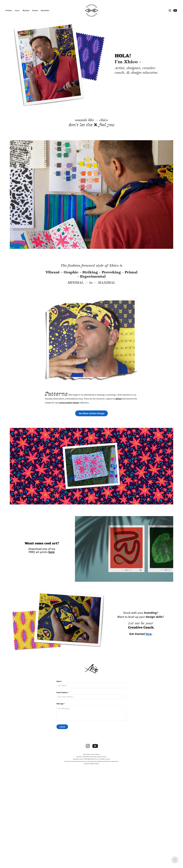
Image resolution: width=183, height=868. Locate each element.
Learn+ (17, 10)
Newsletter (45, 10)
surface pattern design (69, 403)
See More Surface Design (91, 413)
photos (119, 399)
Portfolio (9, 10)
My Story (26, 10)
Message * (61, 704)
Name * (59, 681)
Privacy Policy (87, 754)
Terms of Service (95, 754)
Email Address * (63, 692)
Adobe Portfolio (95, 764)
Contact (35, 10)
